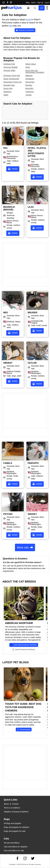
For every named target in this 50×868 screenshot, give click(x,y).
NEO (6, 313)
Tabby (6, 95)
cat (10, 26)
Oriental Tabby (9, 70)
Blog (28, 2)
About (33, 2)
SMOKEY (8, 363)
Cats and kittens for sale (14, 851)
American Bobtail (10, 67)
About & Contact (11, 804)
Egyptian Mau (9, 85)
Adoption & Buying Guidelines (16, 812)
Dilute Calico (31, 64)
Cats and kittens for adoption (16, 847)
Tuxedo (28, 95)
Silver (28, 67)
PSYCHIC (8, 514)
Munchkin (29, 88)
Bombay (29, 85)
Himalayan (30, 79)
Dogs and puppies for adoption (16, 827)
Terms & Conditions (12, 808)
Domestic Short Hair (12, 76)
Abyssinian (30, 82)
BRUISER (33, 313)
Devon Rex (8, 88)
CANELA (8, 463)
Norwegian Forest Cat (12, 82)
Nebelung (7, 92)
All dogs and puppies (12, 823)
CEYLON (32, 363)
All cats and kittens (12, 843)
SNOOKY (32, 514)
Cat (29, 20)
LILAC (31, 207)
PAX (5, 148)
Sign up (40, 2)
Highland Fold (9, 64)
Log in (47, 2)
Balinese (29, 76)
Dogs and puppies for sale (15, 831)
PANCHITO (33, 463)
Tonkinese (30, 92)
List (42, 8)
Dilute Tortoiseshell (11, 79)
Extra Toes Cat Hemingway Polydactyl (35, 71)
